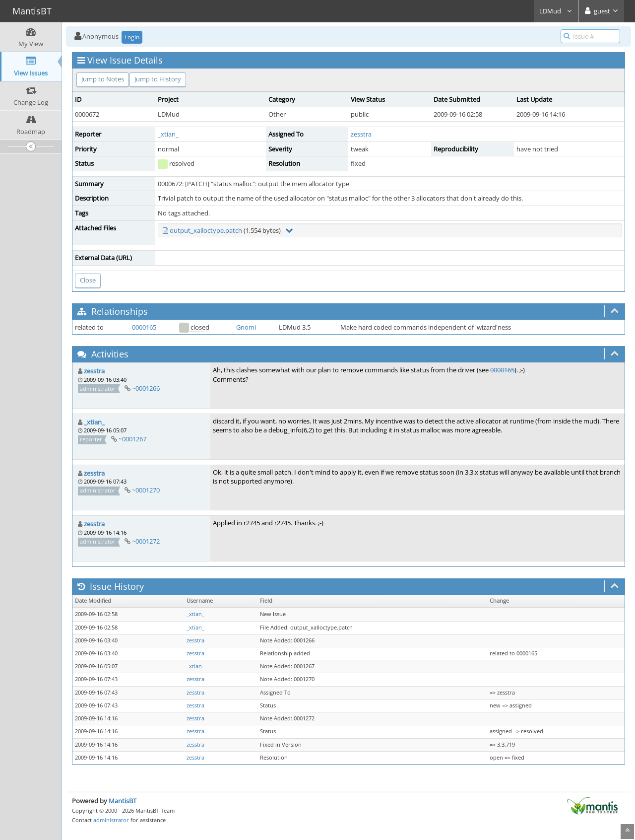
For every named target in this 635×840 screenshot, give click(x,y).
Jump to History (158, 79)
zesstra (361, 134)
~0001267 (132, 439)
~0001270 (146, 490)
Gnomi (246, 327)
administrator (111, 820)
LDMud (556, 11)
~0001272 (146, 541)
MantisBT (123, 801)
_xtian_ (168, 134)
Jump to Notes (103, 79)
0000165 (144, 327)
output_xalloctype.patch (206, 230)
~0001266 (146, 388)
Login (132, 37)
